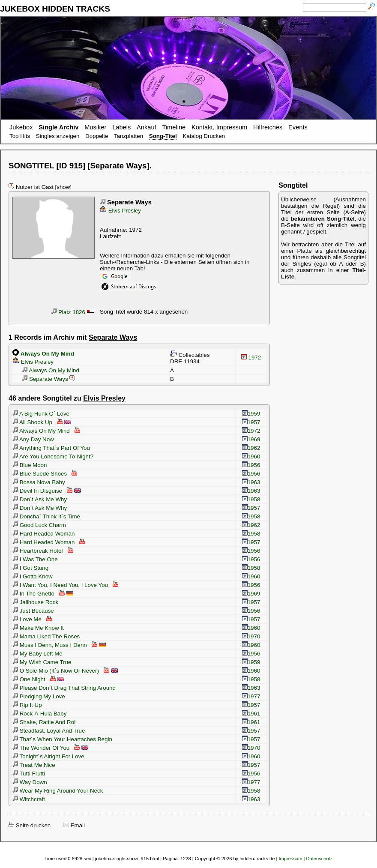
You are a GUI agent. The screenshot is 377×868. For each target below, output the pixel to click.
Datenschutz (319, 859)
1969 (251, 439)
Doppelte (97, 136)
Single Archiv (58, 127)
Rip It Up (27, 705)
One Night (29, 679)
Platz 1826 (68, 312)
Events (298, 127)
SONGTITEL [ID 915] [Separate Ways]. (80, 166)
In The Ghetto (33, 594)
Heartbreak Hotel (37, 551)
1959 (251, 414)
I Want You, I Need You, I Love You (60, 585)
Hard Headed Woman (43, 534)
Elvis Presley (120, 211)
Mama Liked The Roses (46, 636)
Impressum (290, 859)
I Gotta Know (33, 576)
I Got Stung (30, 568)
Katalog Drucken (204, 136)
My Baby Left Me (37, 654)
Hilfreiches (268, 127)
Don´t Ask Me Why (40, 499)
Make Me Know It (38, 628)
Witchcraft (29, 799)
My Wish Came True (42, 662)
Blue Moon (30, 465)
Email (74, 825)
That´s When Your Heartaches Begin (62, 739)
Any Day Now (33, 439)
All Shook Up (32, 422)
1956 (251, 465)
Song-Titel (163, 136)
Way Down (30, 782)
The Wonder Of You (41, 748)
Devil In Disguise (37, 491)
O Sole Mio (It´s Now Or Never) (56, 671)
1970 (251, 636)
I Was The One (35, 559)
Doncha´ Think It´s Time (46, 516)
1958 (251, 499)
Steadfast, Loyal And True (49, 731)
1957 (251, 422)
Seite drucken (30, 825)
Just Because (33, 611)
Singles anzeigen (58, 136)
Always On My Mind (50, 370)
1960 (251, 456)
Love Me (27, 619)
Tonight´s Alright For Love (48, 756)
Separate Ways (44, 379)
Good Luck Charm (39, 525)
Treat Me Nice (34, 765)
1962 (251, 448)
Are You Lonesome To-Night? (53, 456)
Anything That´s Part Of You (51, 448)
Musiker (95, 127)
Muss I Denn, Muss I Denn (50, 645)
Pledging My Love (39, 696)
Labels (121, 127)
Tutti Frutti (29, 774)
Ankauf (147, 127)
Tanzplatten (129, 136)
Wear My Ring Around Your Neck (58, 791)
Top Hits (20, 136)
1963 (251, 482)
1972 (251, 358)
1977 (251, 696)
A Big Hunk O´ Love (41, 414)
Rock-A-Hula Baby (39, 714)
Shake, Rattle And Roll (45, 722)
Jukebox (21, 127)
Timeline (174, 127)
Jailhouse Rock (35, 602)
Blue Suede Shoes (40, 474)
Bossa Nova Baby (39, 482)
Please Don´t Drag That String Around (64, 688)
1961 (251, 714)
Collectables (190, 355)
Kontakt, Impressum (219, 127)
